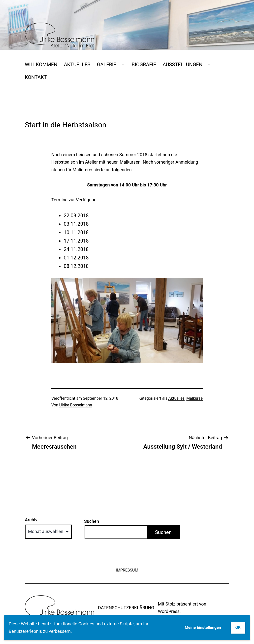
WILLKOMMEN (41, 65)
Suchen (92, 521)
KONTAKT (36, 77)
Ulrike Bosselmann (76, 405)
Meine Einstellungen (203, 627)
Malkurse (194, 398)
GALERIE (107, 65)
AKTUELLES (77, 65)
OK (238, 627)
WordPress (169, 611)
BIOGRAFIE (144, 65)
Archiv (31, 520)
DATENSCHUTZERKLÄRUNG (126, 608)
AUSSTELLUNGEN (183, 65)
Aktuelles (177, 398)
